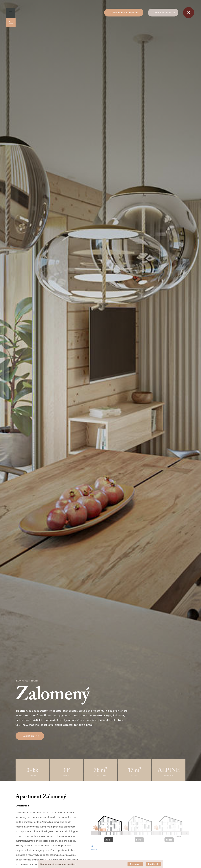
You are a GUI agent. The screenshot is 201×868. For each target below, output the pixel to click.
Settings (135, 864)
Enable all (153, 864)
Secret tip (31, 736)
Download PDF (164, 13)
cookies (71, 864)
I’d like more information (124, 13)
